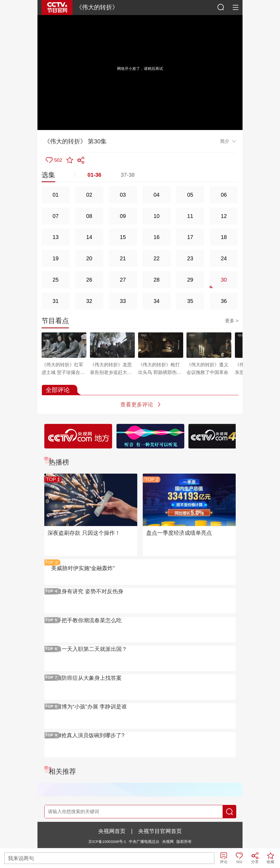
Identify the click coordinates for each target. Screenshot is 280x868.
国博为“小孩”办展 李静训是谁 (91, 707)
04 (156, 195)
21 (123, 258)
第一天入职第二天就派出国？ (92, 649)
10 (156, 216)
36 (224, 301)
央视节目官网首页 (160, 831)
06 (224, 195)
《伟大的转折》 (97, 7)
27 (123, 280)
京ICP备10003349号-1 (107, 842)
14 (89, 237)
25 (56, 280)
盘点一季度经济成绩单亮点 (179, 533)
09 (123, 216)
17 (190, 237)
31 (56, 301)
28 (156, 280)
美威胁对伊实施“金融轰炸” (83, 568)
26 (89, 280)
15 (123, 237)
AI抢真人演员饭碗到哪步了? (90, 735)
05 (190, 195)
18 (224, 237)
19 (56, 258)
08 (89, 216)
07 (56, 216)
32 (89, 301)
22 (156, 258)
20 (89, 258)
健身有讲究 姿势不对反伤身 (90, 591)
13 (56, 237)
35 (190, 301)
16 (156, 237)
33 (123, 301)
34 (156, 301)
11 (190, 216)
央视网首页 (112, 831)
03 (123, 195)
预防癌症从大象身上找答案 (89, 678)
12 (224, 216)
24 (224, 258)
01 (56, 195)
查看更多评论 (137, 405)
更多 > (232, 321)
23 (190, 258)
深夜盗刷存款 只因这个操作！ (84, 533)
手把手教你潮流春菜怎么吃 (89, 620)
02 (89, 195)
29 (190, 280)
